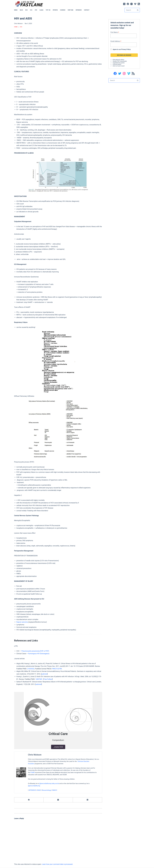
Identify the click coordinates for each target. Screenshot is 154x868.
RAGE (39, 790)
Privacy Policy (126, 49)
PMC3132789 (57, 669)
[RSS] (139, 4)
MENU (16, 10)
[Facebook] (128, 4)
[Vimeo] (135, 4)
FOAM (32, 772)
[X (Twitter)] (124, 4)
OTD (36, 10)
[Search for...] (130, 10)
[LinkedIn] (88, 800)
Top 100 (48, 10)
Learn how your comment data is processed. (57, 864)
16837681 (39, 679)
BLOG (21, 10)
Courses (63, 10)
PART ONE (71, 10)
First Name (115, 32)
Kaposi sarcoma (22, 622)
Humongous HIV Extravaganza (39, 654)
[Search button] (138, 10)
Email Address (116, 41)
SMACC (55, 790)
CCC (31, 10)
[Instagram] (132, 4)
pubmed (44, 674)
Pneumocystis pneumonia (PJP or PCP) (35, 651)
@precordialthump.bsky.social (49, 783)
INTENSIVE (79, 10)
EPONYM (55, 10)
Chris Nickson (35, 755)
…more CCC (58, 747)
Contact (87, 10)
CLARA (41, 10)
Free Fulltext (48, 679)
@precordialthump (34, 786)
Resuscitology (46, 790)
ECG (26, 10)
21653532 (31, 669)
